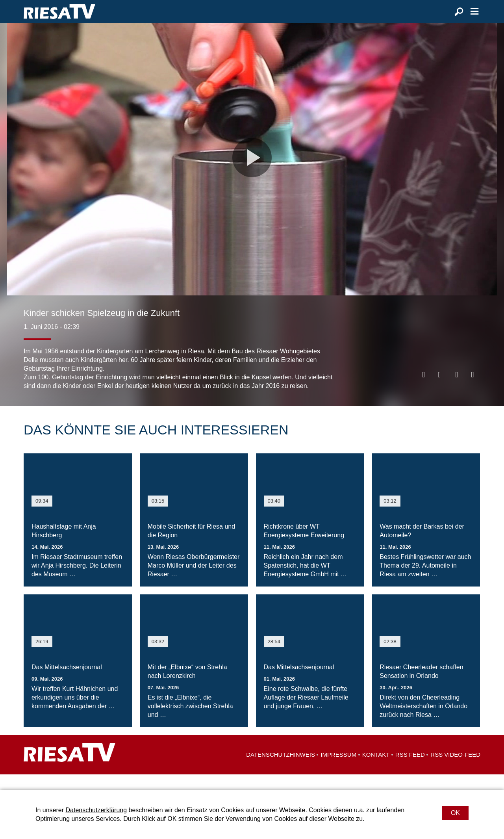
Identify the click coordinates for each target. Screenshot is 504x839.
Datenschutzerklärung (96, 810)
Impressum (338, 770)
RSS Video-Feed (455, 770)
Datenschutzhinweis (281, 770)
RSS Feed (410, 770)
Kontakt (376, 770)
